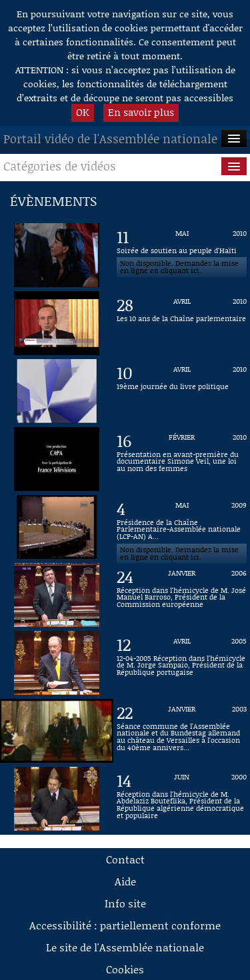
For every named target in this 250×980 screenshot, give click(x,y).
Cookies (125, 969)
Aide (125, 881)
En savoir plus (141, 112)
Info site (125, 903)
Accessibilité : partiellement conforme (125, 925)
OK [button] (83, 112)
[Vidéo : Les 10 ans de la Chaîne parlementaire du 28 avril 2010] (182, 323)
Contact (125, 859)
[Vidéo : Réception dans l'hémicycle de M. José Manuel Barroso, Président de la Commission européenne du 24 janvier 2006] (182, 595)
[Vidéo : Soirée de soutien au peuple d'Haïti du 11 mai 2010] (182, 255)
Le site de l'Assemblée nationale (125, 947)
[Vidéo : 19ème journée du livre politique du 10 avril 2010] (182, 391)
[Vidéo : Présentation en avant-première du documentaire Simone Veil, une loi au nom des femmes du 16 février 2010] (182, 459)
